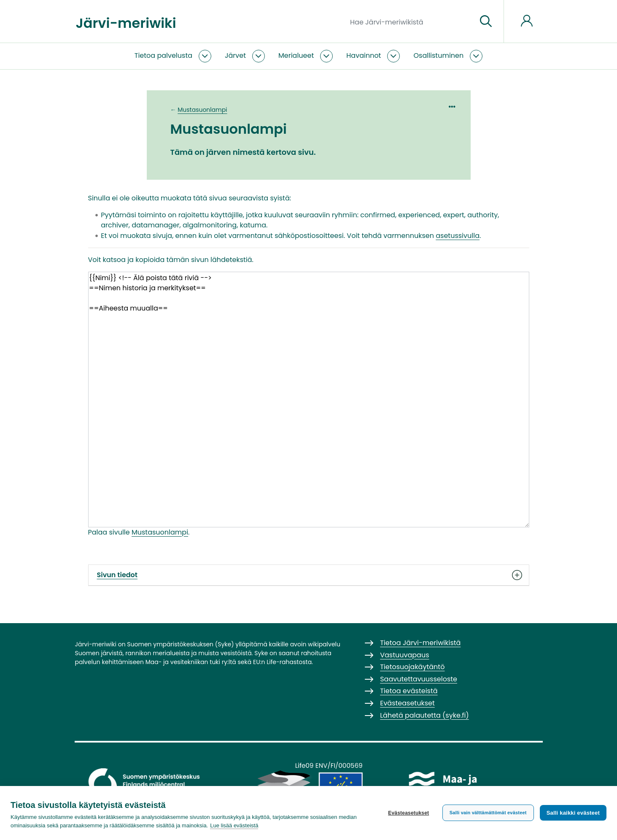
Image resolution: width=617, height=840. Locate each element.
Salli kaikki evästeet (573, 813)
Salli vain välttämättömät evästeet (488, 813)
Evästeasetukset (408, 813)
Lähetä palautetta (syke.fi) (424, 715)
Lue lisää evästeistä (234, 825)
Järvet (235, 55)
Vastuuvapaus (404, 655)
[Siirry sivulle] (486, 22)
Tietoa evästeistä (409, 691)
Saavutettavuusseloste (419, 679)
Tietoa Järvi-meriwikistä (420, 643)
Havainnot (364, 55)
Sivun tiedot (309, 575)
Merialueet (296, 55)
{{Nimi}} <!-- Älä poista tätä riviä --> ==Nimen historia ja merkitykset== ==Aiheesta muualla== (309, 399)
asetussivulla (458, 236)
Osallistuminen (438, 55)
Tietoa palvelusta (163, 55)
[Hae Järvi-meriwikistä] (410, 22)
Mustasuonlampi (202, 110)
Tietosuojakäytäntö (412, 667)
